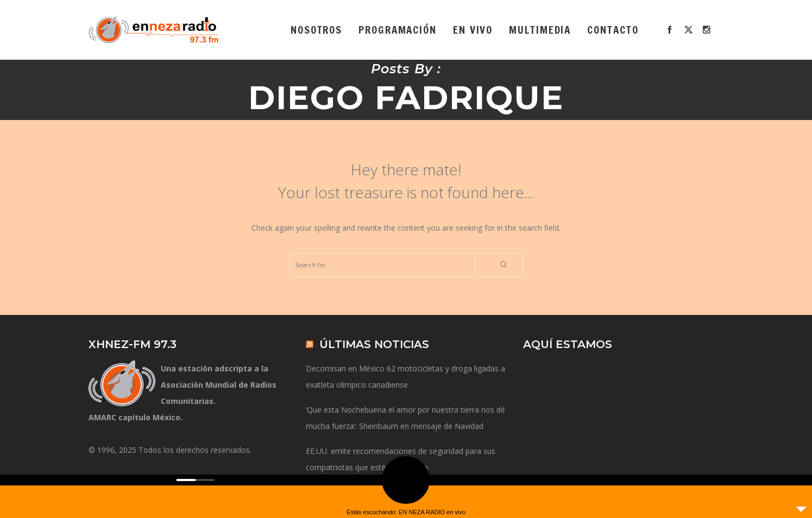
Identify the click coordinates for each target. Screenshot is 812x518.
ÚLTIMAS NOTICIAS (374, 344)
